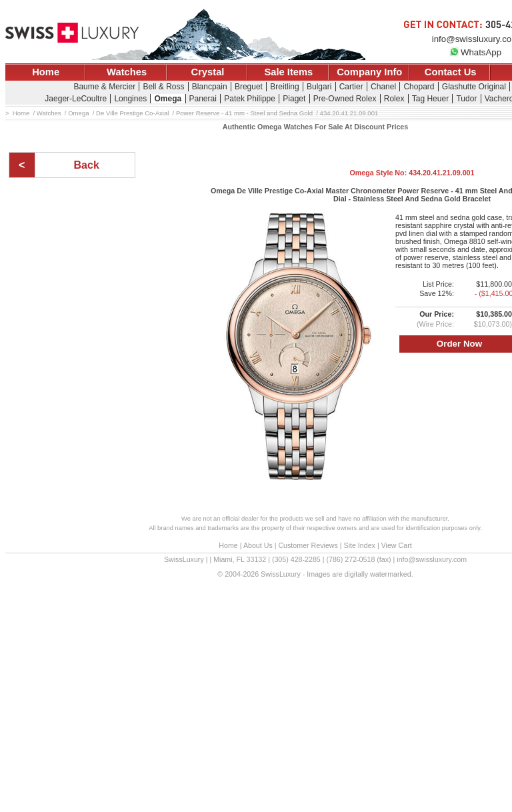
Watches (127, 72)
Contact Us (451, 72)
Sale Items (288, 72)
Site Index (360, 545)
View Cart (397, 545)
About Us (258, 545)
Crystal (208, 72)
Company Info (369, 72)
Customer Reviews (308, 545)
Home (46, 72)
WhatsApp (475, 52)
